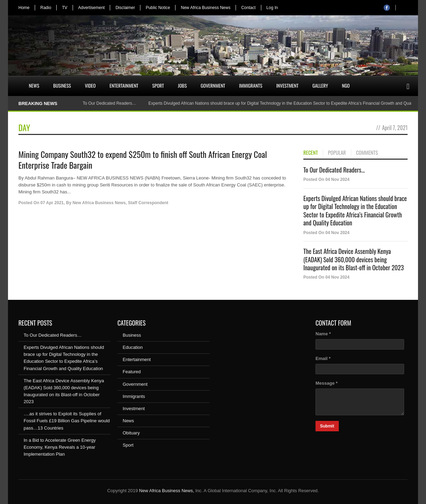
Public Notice (158, 8)
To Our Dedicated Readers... (334, 170)
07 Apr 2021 (52, 203)
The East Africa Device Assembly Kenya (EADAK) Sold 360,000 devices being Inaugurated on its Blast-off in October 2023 (354, 259)
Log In (272, 8)
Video (90, 85)
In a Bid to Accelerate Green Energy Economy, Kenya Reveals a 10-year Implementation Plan (60, 447)
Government (213, 85)
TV (64, 8)
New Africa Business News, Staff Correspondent (121, 203)
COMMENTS (367, 153)
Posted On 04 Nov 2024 (326, 179)
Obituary (131, 433)
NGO (346, 85)
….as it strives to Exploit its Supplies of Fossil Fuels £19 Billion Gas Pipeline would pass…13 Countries (67, 421)
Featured (132, 372)
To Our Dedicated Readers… (109, 103)
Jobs (182, 85)
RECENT (311, 153)
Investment (287, 85)
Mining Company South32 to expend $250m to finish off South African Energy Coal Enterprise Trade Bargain (143, 159)
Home (24, 8)
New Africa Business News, (166, 491)
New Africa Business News (206, 8)
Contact (248, 8)
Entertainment (124, 85)
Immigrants (251, 85)
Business (62, 85)
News (34, 85)
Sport (158, 85)
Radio (46, 8)
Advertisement (92, 8)
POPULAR (337, 153)
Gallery (320, 85)
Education (133, 347)
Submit (327, 426)
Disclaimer (125, 8)
